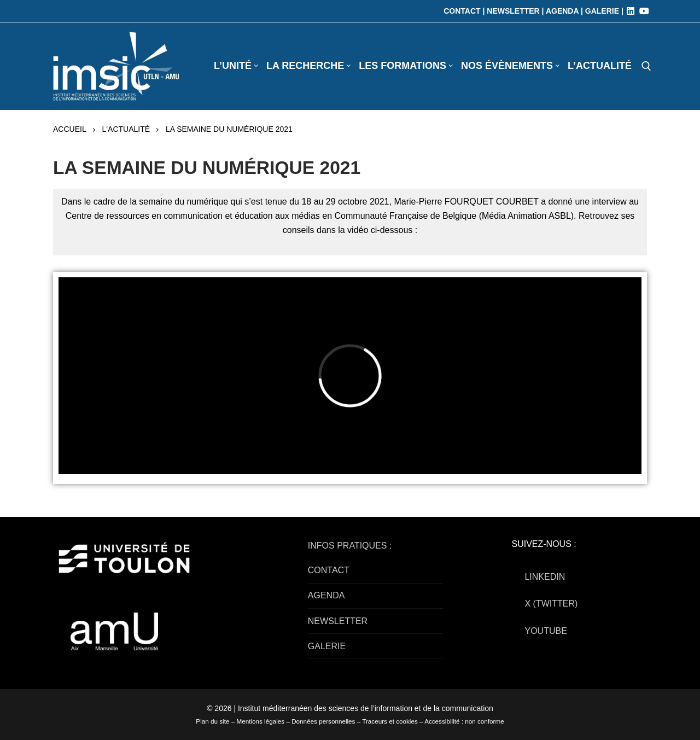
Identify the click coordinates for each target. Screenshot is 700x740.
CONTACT (329, 570)
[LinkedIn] (631, 11)
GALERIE (327, 646)
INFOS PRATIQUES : (350, 546)
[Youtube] (644, 11)
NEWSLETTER (338, 621)
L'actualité (126, 129)
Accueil (70, 129)
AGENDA (326, 595)
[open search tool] (646, 66)
